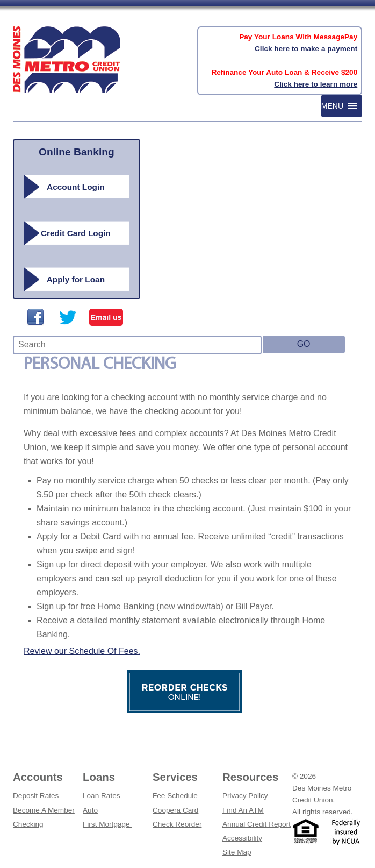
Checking (28, 824)
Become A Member (44, 810)
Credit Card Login (76, 233)
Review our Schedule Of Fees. (82, 651)
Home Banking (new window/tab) (161, 606)
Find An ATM (243, 810)
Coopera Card (175, 810)
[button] (332, 106)
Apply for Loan (76, 279)
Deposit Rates (36, 796)
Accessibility (242, 838)
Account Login (76, 187)
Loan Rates (102, 796)
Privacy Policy (245, 796)
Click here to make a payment (306, 49)
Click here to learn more (316, 84)
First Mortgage (107, 824)
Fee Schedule (175, 796)
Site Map (237, 852)
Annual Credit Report (257, 824)
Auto (90, 810)
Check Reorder (177, 824)
